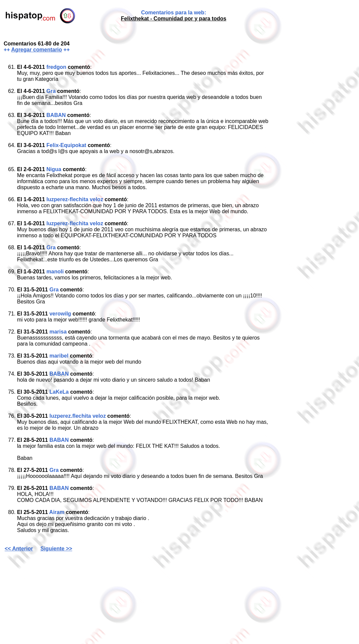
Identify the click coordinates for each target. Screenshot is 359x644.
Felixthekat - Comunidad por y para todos (174, 19)
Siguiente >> (56, 549)
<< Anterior (19, 549)
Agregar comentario (37, 50)
